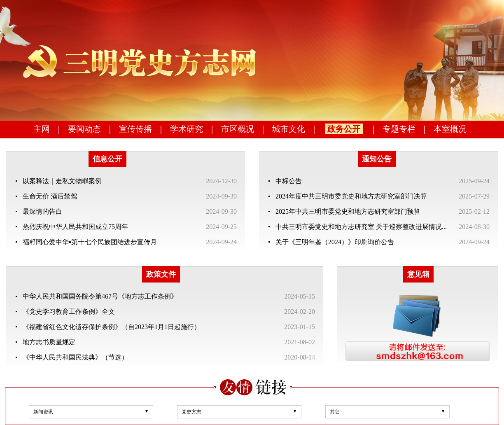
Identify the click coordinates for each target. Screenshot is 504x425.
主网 (42, 129)
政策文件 (161, 274)
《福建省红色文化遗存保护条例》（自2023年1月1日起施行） (112, 327)
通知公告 (377, 159)
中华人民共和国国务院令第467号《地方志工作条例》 (100, 296)
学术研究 (187, 129)
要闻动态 (84, 129)
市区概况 (238, 129)
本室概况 (450, 129)
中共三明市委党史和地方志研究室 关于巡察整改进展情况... (361, 227)
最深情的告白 (42, 211)
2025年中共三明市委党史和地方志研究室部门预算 (348, 211)
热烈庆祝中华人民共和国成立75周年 (75, 227)
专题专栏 (399, 129)
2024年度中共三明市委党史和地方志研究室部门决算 (351, 196)
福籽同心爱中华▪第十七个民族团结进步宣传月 (90, 242)
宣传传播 (135, 129)
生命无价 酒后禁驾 (50, 196)
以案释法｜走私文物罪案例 (62, 181)
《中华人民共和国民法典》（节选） (75, 357)
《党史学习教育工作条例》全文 (69, 312)
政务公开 (344, 129)
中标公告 (289, 181)
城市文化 (289, 129)
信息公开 (107, 159)
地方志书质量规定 (49, 342)
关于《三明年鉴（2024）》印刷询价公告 (335, 242)
